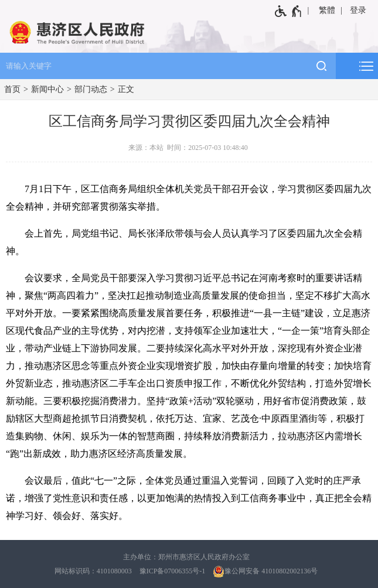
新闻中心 (47, 89)
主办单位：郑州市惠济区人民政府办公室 (186, 557)
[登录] (359, 10)
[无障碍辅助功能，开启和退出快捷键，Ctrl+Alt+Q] (289, 11)
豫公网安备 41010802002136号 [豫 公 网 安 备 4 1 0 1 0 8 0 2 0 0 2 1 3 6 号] (265, 572)
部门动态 (91, 89)
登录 (358, 10)
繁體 (327, 10)
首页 (12, 89)
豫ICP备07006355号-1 (173, 571)
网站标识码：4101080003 (93, 571)
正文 (126, 89)
